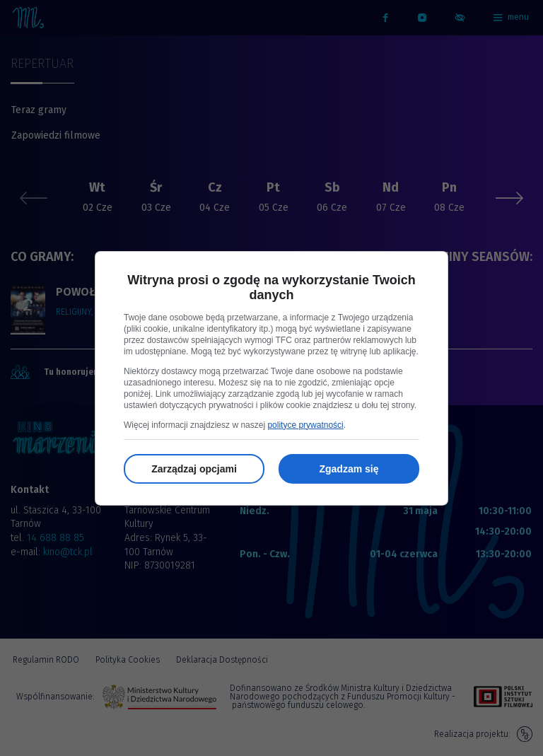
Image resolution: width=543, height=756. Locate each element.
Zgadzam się (349, 469)
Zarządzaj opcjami (194, 469)
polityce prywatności (305, 425)
